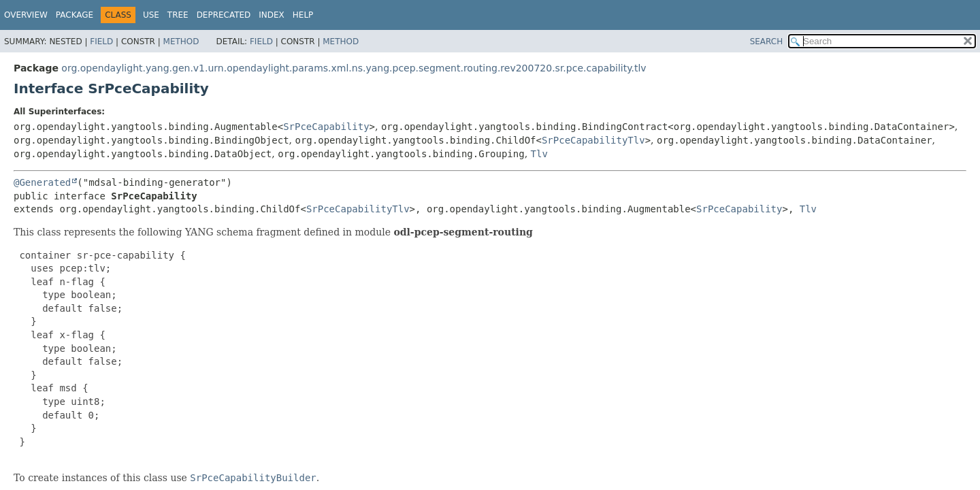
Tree (178, 15)
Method (181, 42)
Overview (26, 15)
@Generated (42, 182)
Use (151, 15)
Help (303, 15)
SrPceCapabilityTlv (593, 140)
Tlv (539, 154)
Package (75, 15)
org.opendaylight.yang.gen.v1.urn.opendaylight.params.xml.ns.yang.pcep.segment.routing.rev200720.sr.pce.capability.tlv (354, 68)
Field (101, 42)
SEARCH (767, 42)
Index (272, 15)
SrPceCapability (326, 127)
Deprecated (224, 15)
